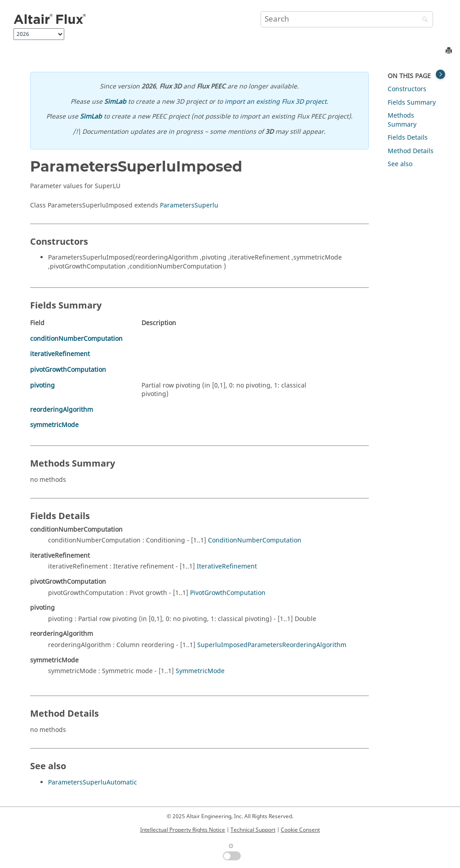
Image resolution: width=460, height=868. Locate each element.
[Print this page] (450, 51)
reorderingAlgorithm (62, 410)
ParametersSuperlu (189, 205)
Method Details (411, 151)
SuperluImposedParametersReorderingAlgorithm (272, 645)
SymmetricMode (200, 671)
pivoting (42, 386)
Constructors (407, 89)
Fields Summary (412, 103)
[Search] (423, 20)
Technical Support (253, 830)
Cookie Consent (300, 830)
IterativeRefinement (227, 566)
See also (400, 164)
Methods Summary (402, 120)
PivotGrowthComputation (228, 593)
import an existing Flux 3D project (276, 102)
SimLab (115, 102)
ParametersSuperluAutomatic (93, 782)
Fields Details (408, 138)
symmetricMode (54, 425)
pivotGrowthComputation (68, 370)
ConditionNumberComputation (255, 540)
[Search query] (347, 19)
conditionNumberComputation (76, 339)
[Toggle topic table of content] (440, 74)
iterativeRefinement (60, 354)
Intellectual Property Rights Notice (183, 830)
